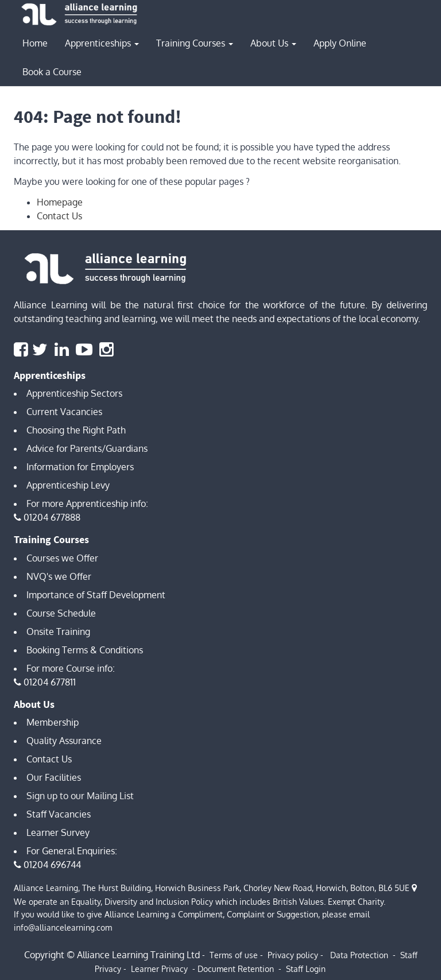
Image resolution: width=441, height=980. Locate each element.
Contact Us (59, 216)
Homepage (60, 202)
